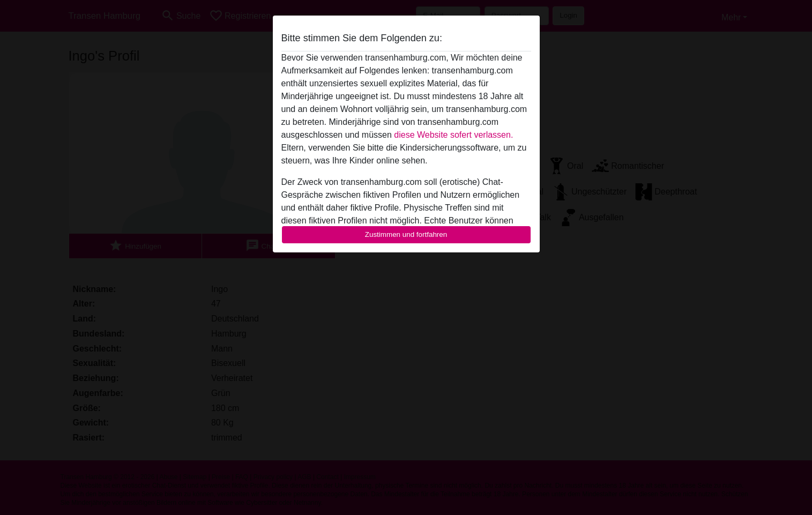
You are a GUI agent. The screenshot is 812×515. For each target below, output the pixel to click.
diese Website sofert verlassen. (453, 135)
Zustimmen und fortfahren (406, 234)
